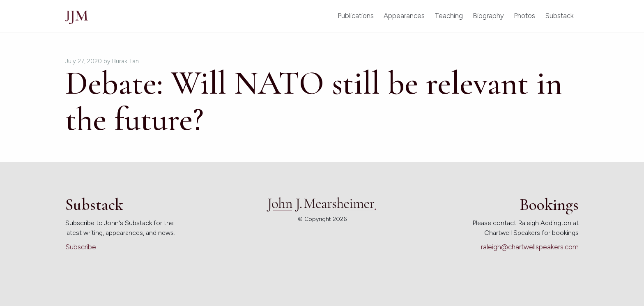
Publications (356, 16)
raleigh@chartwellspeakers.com (530, 247)
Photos (524, 16)
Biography (488, 16)
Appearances (404, 16)
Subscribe (81, 247)
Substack (559, 16)
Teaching (449, 16)
